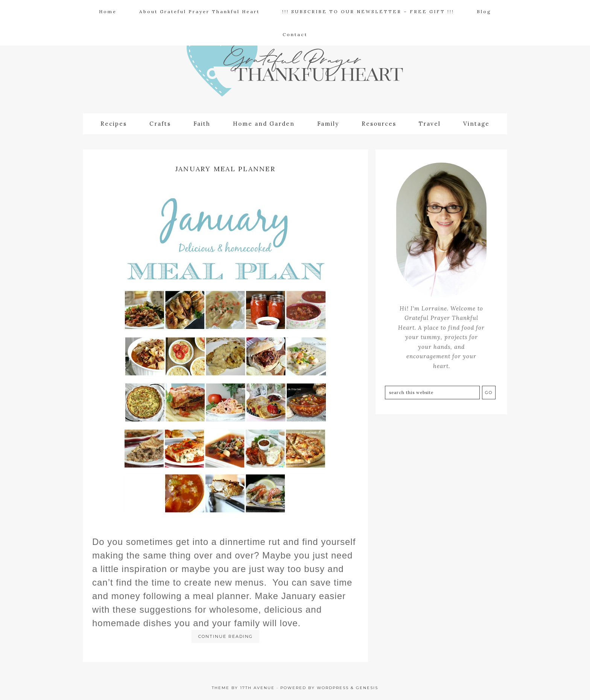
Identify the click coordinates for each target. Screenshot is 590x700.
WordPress (333, 688)
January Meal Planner (225, 169)
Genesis (367, 688)
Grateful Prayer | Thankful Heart (295, 70)
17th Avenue (257, 688)
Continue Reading (226, 636)
